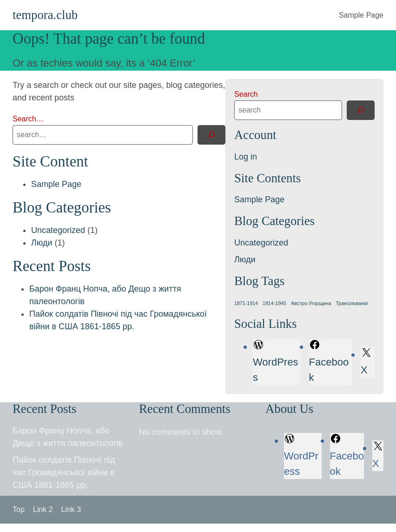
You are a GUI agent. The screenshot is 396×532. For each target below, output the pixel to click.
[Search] (211, 135)
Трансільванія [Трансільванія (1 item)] (352, 303)
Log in (246, 157)
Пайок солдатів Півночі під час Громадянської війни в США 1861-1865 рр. (64, 472)
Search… (28, 119)
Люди (42, 243)
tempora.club (45, 15)
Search (246, 94)
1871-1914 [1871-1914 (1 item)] (246, 303)
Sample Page (361, 15)
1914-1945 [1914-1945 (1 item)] (274, 303)
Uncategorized (58, 230)
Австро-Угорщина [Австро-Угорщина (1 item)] (311, 303)
